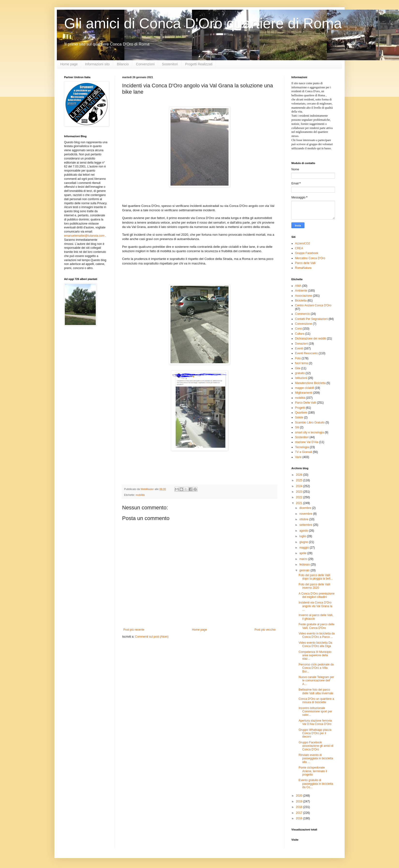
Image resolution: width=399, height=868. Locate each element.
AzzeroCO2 (303, 243)
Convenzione (303, 324)
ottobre (304, 519)
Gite (298, 368)
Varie (298, 457)
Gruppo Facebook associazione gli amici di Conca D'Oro (316, 746)
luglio (303, 536)
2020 (300, 796)
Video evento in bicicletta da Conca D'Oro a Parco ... (317, 635)
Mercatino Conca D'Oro (310, 258)
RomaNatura (303, 268)
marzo (304, 559)
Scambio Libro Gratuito (310, 423)
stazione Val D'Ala (307, 442)
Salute (299, 417)
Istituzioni (301, 378)
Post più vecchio (265, 630)
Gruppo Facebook (307, 253)
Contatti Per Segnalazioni (311, 319)
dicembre (306, 508)
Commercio (302, 314)
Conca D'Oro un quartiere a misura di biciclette (316, 701)
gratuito (300, 373)
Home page (69, 64)
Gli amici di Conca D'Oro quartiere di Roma (203, 23)
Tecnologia (302, 447)
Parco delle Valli (305, 263)
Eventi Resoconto (306, 353)
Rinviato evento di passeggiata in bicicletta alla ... (316, 759)
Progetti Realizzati (199, 64)
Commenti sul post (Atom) (152, 637)
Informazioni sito (97, 64)
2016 (300, 818)
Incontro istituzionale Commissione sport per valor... (315, 712)
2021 (300, 503)
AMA (298, 286)
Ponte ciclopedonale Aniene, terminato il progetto (313, 771)
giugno (304, 542)
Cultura (300, 334)
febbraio (305, 565)
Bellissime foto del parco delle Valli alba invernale (316, 691)
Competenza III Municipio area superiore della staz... (315, 655)
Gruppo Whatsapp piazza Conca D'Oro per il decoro (315, 733)
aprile (303, 553)
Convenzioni (145, 64)
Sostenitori (170, 64)
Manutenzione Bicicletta (310, 383)
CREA (299, 248)
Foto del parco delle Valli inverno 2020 (314, 586)
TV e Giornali (303, 452)
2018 (300, 807)
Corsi (298, 329)
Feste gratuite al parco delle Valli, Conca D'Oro (317, 626)
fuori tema (301, 363)
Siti (297, 427)
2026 (300, 475)
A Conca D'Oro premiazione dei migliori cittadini (317, 595)
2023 (300, 492)
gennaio (305, 570)
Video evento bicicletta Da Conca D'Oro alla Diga (315, 644)
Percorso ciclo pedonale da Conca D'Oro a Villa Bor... (316, 668)
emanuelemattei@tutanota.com (84, 236)
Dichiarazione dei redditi (310, 339)
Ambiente (301, 291)
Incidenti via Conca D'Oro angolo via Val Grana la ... (315, 606)
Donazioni (301, 344)
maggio (305, 548)
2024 (300, 486)
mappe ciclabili (305, 388)
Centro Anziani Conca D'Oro (313, 305)
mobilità (140, 495)
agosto (304, 531)
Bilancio (123, 64)
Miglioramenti (304, 393)
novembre (306, 514)
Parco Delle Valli (306, 403)
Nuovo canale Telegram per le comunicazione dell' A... (316, 681)
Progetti (300, 408)
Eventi (299, 348)
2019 (300, 801)
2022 (300, 497)
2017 (300, 813)
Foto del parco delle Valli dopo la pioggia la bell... (316, 577)
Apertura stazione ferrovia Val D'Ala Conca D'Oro (315, 722)
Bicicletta (301, 301)
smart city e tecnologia (309, 432)
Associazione (304, 296)
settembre (306, 525)
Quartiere (301, 413)
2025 (300, 480)
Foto (298, 358)
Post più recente (134, 630)
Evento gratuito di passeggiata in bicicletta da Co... (316, 784)
